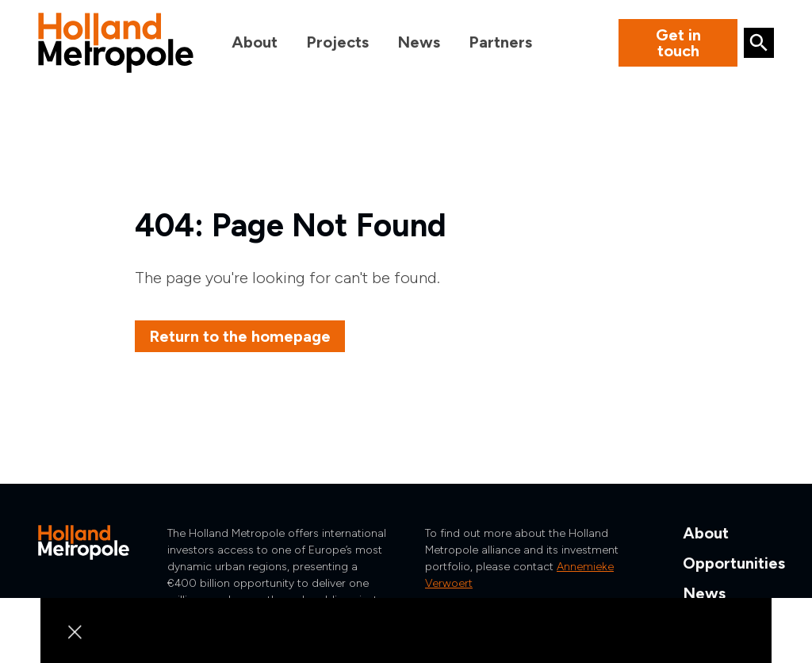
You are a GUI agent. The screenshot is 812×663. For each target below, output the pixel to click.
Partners (500, 42)
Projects (337, 42)
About (255, 42)
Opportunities (734, 563)
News (419, 42)
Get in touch (678, 43)
